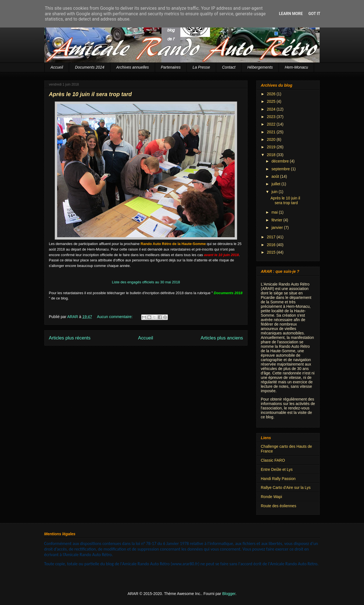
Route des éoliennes (279, 506)
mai (275, 212)
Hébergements (260, 67)
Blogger (229, 594)
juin (275, 192)
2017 (272, 237)
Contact (229, 67)
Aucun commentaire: (115, 317)
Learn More (291, 14)
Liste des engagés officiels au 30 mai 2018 (146, 282)
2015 (272, 252)
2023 (272, 117)
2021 (272, 132)
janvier (278, 227)
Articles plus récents (70, 338)
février (277, 220)
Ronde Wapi (271, 497)
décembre (280, 161)
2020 (272, 139)
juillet (276, 184)
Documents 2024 (90, 67)
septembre (281, 169)
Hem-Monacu (296, 67)
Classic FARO (273, 460)
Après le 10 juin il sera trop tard (90, 94)
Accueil (57, 67)
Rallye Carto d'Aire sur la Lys (286, 487)
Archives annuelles (133, 67)
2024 (272, 109)
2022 (272, 124)
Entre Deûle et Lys (277, 469)
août (276, 176)
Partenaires (171, 67)
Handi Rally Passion (278, 479)
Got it (314, 14)
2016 (272, 245)
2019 (272, 147)
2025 (272, 101)
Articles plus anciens (222, 338)
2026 (272, 94)
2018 (272, 155)
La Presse (201, 67)
